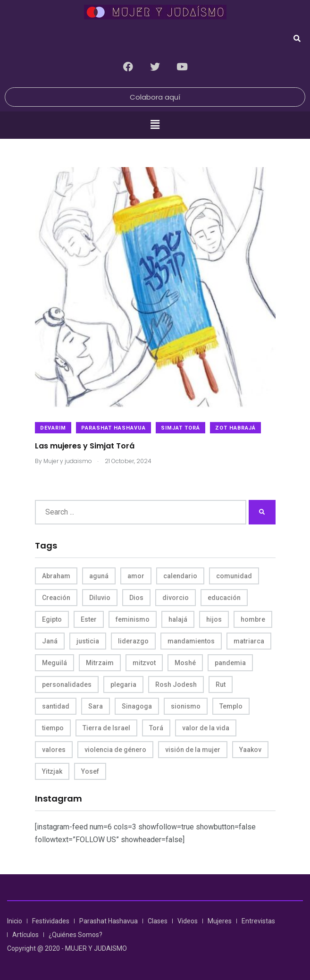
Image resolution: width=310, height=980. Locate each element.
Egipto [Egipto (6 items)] (52, 619)
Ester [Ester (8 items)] (89, 619)
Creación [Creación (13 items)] (56, 598)
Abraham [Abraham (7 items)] (56, 576)
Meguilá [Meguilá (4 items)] (54, 663)
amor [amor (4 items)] (136, 576)
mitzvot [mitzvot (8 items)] (144, 663)
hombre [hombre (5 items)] (253, 619)
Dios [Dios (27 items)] (136, 598)
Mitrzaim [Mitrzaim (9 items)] (100, 663)
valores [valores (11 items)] (54, 750)
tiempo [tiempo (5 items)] (53, 728)
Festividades (51, 921)
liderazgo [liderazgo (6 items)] (133, 641)
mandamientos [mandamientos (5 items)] (191, 641)
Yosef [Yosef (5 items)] (90, 771)
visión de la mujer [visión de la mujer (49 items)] (193, 750)
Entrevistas (258, 921)
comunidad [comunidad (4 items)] (234, 576)
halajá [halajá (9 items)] (178, 619)
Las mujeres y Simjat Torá (85, 445)
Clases (158, 921)
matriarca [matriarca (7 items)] (249, 641)
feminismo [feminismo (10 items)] (133, 619)
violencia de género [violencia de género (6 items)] (115, 750)
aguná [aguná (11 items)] (99, 576)
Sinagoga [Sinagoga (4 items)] (137, 706)
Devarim (53, 428)
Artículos (25, 935)
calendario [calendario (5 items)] (180, 576)
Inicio (15, 921)
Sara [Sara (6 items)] (96, 706)
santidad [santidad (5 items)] (56, 706)
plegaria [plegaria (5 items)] (123, 684)
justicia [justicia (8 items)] (88, 641)
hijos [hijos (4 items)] (214, 619)
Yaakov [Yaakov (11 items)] (250, 750)
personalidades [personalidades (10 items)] (67, 684)
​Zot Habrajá (235, 428)
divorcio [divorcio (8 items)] (176, 598)
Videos (188, 921)
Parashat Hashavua (113, 428)
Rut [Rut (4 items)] (221, 684)
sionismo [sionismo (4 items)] (186, 706)
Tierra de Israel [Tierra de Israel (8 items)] (106, 728)
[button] (155, 125)
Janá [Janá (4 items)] (50, 641)
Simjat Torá (180, 428)
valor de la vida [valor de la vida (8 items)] (206, 728)
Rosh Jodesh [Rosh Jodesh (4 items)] (176, 684)
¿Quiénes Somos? (75, 935)
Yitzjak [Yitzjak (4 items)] (52, 771)
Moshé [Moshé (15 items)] (185, 663)
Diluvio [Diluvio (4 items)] (100, 598)
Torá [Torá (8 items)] (156, 728)
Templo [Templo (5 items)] (231, 706)
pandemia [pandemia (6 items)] (230, 663)
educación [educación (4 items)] (224, 598)
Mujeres (220, 921)
